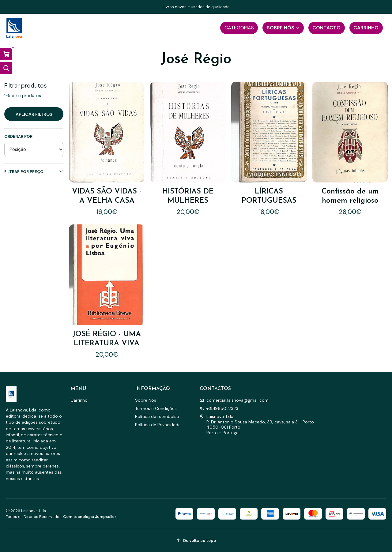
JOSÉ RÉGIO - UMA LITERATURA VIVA (107, 323)
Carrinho (79, 400)
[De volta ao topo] (196, 541)
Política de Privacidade (158, 425)
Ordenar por (18, 137)
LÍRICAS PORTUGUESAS (269, 196)
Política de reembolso (157, 416)
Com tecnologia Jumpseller (90, 517)
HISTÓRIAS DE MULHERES (188, 196)
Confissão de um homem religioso (350, 196)
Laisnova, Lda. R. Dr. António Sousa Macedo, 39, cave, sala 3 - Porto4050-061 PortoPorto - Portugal (257, 424)
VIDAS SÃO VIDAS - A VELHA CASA (107, 196)
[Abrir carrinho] (6, 54)
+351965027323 (219, 408)
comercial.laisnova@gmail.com (234, 400)
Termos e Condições (156, 408)
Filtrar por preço (34, 172)
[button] (239, 28)
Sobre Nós (146, 400)
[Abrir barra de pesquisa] (6, 68)
